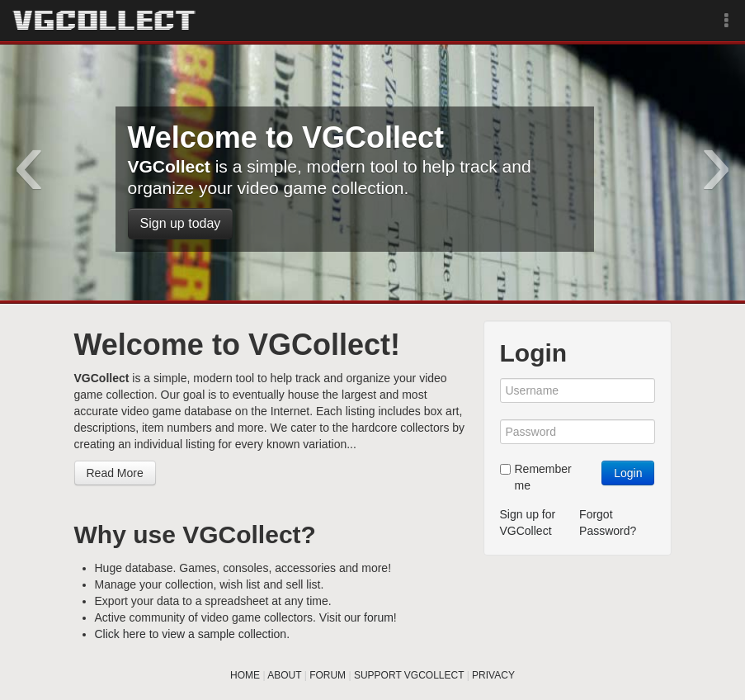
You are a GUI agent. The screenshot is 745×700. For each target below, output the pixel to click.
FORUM (328, 675)
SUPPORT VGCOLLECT (409, 675)
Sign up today (181, 223)
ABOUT (284, 675)
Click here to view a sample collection (191, 634)
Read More (115, 473)
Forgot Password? (608, 523)
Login (628, 473)
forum (379, 617)
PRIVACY (493, 675)
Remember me (536, 477)
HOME (245, 675)
